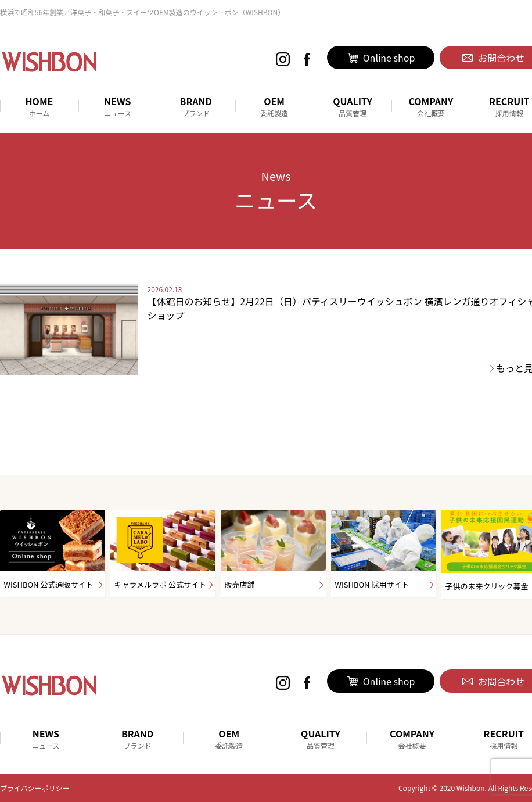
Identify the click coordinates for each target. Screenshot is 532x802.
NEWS (118, 106)
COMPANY (431, 106)
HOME (39, 106)
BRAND (196, 106)
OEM (274, 106)
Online (381, 58)
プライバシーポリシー (35, 788)
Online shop (381, 681)
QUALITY (353, 106)
